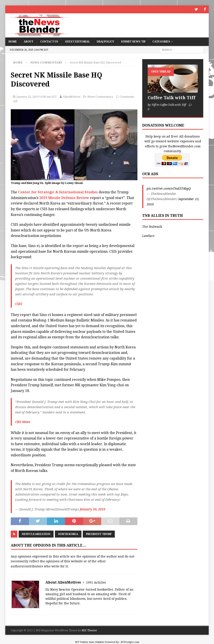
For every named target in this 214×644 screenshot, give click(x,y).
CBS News (23, 422)
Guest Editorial (77, 41)
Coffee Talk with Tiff (172, 97)
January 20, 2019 (92, 509)
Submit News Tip (133, 41)
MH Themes (89, 630)
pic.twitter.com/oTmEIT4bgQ (169, 189)
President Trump (99, 534)
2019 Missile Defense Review (65, 198)
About (29, 41)
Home (13, 41)
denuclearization (36, 534)
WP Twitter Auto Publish (90, 642)
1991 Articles (96, 582)
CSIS (19, 304)
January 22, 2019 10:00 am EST (37, 96)
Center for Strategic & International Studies (58, 192)
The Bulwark (152, 227)
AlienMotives (72, 96)
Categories (161, 41)
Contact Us (49, 41)
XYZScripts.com (130, 642)
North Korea (68, 534)
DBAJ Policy (105, 41)
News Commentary (100, 96)
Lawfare (148, 236)
